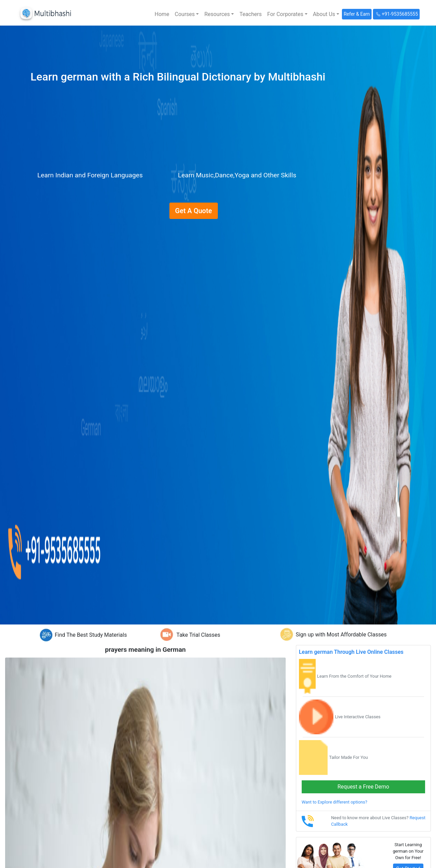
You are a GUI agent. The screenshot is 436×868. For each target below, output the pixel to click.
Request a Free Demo (363, 787)
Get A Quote (194, 211)
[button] (187, 14)
